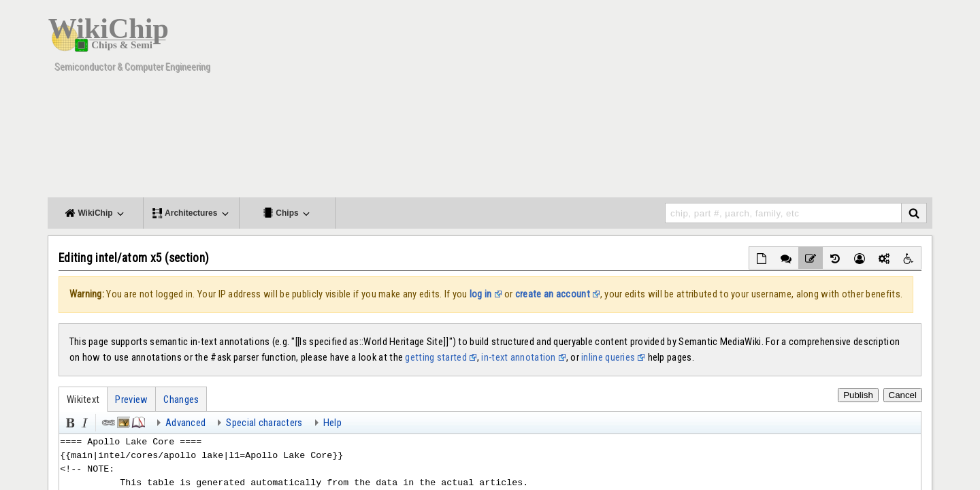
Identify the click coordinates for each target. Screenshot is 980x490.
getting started (436, 357)
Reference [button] (137, 421)
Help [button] (332, 423)
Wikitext (83, 399)
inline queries (608, 357)
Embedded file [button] (122, 421)
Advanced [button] (185, 423)
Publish (858, 395)
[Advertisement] (684, 102)
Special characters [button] (264, 423)
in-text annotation (518, 357)
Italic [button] (84, 421)
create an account (553, 294)
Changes (181, 399)
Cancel (903, 395)
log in (481, 294)
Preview (131, 399)
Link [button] (108, 421)
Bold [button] (69, 421)
